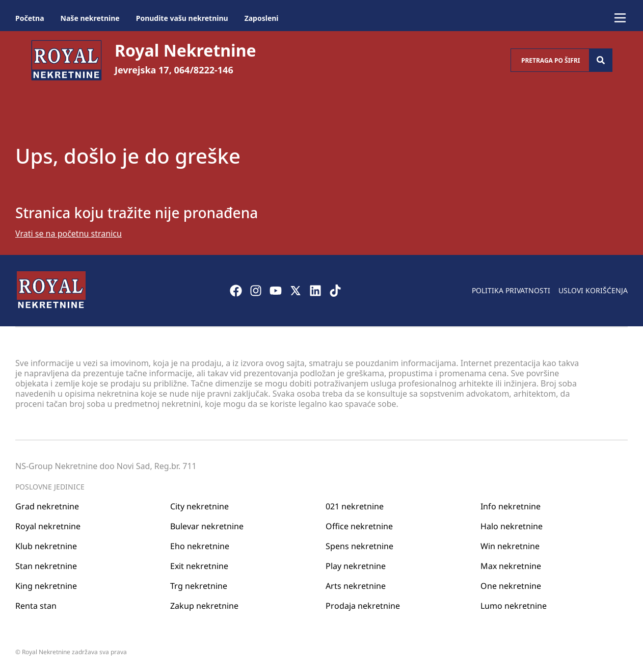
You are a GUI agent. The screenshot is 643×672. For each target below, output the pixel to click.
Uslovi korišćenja (593, 290)
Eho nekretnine (200, 546)
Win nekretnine (510, 546)
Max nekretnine (511, 566)
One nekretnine (511, 586)
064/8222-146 (204, 70)
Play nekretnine (356, 566)
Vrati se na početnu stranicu (69, 234)
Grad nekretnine (47, 506)
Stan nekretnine (46, 566)
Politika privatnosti (511, 290)
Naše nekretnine (90, 18)
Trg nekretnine (199, 586)
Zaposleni (262, 18)
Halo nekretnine (512, 526)
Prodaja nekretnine (363, 606)
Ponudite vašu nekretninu (182, 18)
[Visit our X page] (296, 291)
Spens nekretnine (359, 546)
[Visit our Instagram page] (256, 291)
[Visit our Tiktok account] (335, 291)
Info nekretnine (511, 506)
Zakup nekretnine (204, 606)
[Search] (601, 60)
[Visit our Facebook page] (236, 291)
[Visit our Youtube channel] (276, 291)
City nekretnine (199, 506)
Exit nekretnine (199, 566)
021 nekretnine (355, 506)
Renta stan (36, 606)
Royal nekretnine (48, 526)
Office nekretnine (359, 526)
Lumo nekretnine (514, 606)
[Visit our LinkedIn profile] (315, 291)
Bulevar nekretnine (207, 526)
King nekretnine (46, 586)
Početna (30, 18)
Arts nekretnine (356, 586)
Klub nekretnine (46, 546)
